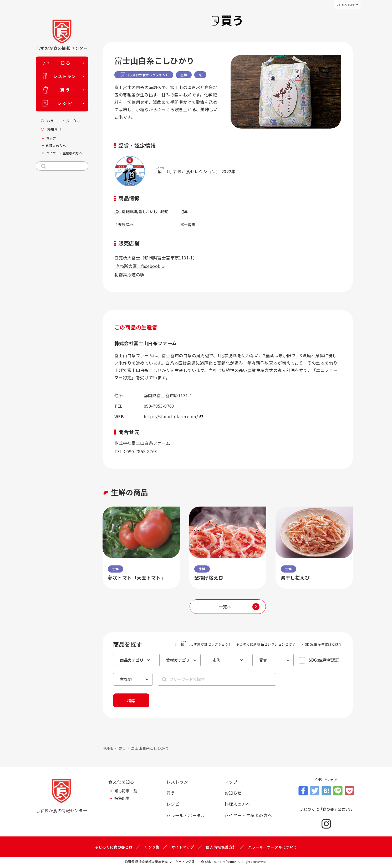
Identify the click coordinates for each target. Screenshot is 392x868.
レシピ (173, 805)
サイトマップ (183, 847)
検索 (132, 701)
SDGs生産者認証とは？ (324, 644)
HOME (108, 748)
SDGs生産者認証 (324, 660)
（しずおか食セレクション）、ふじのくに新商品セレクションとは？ (237, 644)
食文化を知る (121, 782)
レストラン (177, 782)
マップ (231, 782)
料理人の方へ (237, 805)
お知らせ (233, 794)
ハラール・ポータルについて (273, 847)
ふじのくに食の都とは (114, 847)
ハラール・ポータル (186, 816)
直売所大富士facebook (140, 266)
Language (346, 4)
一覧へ (225, 607)
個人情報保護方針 (221, 847)
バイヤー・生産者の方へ (248, 816)
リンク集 (152, 847)
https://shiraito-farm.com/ (173, 416)
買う (122, 748)
